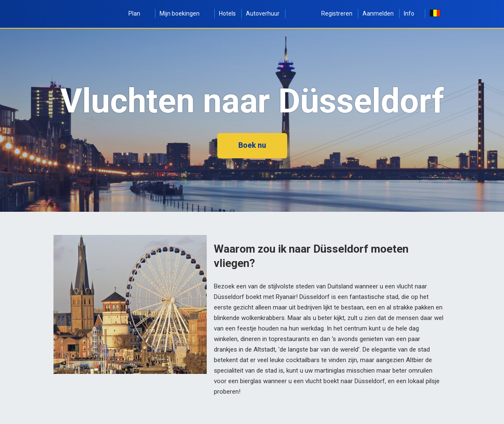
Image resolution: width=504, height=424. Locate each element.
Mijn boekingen (184, 13)
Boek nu (252, 145)
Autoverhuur (263, 13)
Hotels (227, 13)
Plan (139, 13)
